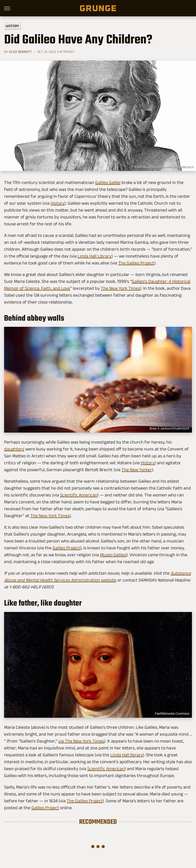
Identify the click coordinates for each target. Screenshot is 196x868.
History (12, 26)
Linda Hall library (127, 755)
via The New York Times (81, 741)
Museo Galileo (113, 555)
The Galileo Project (136, 263)
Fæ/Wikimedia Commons (172, 714)
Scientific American (79, 495)
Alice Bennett (20, 52)
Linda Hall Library (95, 256)
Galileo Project (66, 548)
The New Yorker (137, 470)
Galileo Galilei (108, 182)
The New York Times (120, 288)
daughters (14, 449)
